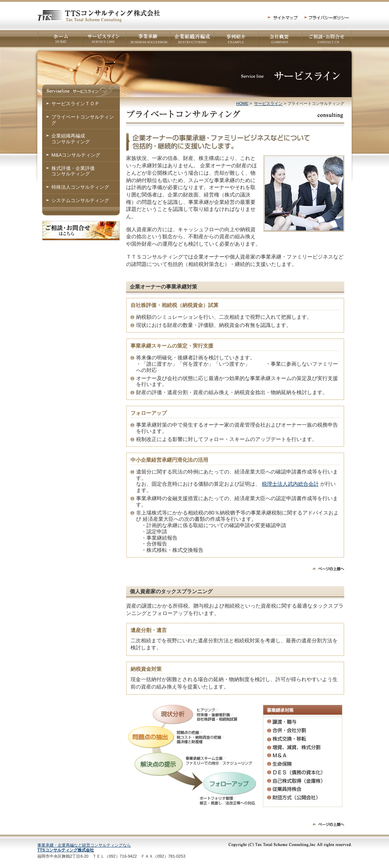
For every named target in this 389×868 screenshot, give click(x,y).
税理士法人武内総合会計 (290, 484)
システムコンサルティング (80, 200)
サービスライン (268, 103)
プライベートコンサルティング (83, 120)
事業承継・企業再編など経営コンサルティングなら (84, 848)
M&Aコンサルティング (76, 155)
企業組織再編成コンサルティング (71, 139)
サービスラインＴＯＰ (75, 104)
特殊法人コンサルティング (80, 187)
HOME (242, 103)
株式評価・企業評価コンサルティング (73, 171)
